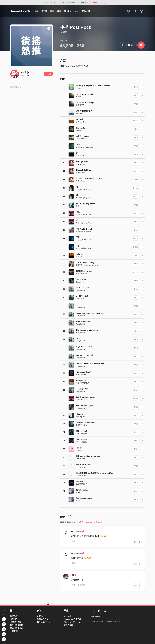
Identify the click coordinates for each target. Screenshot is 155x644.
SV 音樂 (25, 73)
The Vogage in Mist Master (87, 330)
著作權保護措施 (17, 628)
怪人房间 (79, 450)
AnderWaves (80, 164)
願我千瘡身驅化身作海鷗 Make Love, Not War (95, 473)
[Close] (152, 3)
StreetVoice (20, 11)
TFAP (78, 492)
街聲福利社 (42, 616)
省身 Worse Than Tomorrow (88, 456)
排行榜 (44, 11)
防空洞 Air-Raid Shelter (86, 397)
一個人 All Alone (83, 465)
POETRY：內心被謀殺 (85, 422)
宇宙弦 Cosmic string (85, 263)
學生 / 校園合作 (43, 622)
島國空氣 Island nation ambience (87, 265)
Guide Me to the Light (85, 94)
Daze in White (81, 459)
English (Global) (100, 2)
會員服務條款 (16, 622)
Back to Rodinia (83, 288)
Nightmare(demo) (83, 372)
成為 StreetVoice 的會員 (91, 522)
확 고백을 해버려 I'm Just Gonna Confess (93, 86)
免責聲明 (14, 631)
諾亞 (78, 220)
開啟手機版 (95, 617)
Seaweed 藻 (80, 282)
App (76, 11)
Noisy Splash (80, 417)
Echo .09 (80, 254)
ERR (78, 338)
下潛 (78, 237)
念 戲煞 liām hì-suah (84, 271)
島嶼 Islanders (81, 122)
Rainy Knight (80, 290)
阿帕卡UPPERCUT (83, 375)
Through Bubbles (83, 162)
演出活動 (68, 11)
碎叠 (77, 206)
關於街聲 (14, 616)
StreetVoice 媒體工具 (72, 619)
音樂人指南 (86, 11)
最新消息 (14, 619)
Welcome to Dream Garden (89, 178)
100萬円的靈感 (82, 296)
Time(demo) (81, 380)
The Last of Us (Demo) (86, 406)
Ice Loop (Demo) (83, 389)
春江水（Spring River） (86, 204)
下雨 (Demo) (81, 279)
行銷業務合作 (43, 619)
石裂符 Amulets (81, 425)
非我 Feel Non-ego (82, 273)
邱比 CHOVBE (81, 257)
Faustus (79, 130)
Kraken (79, 448)
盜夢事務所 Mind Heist (84, 231)
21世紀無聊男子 (81, 484)
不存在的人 (80, 119)
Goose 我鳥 (80, 299)
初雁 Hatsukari (82, 490)
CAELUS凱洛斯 (81, 434)
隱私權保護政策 (17, 625)
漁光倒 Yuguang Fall (83, 189)
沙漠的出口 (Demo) (84, 229)
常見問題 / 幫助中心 (72, 622)
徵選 (59, 11)
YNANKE (79, 114)
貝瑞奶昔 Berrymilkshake (85, 147)
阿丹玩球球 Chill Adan (84, 240)
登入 (74, 522)
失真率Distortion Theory (84, 215)
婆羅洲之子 (80, 97)
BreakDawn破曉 (81, 139)
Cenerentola (81, 128)
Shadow (79, 414)
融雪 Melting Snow (84, 498)
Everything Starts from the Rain (90, 313)
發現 (36, 11)
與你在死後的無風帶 (84, 111)
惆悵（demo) (81, 431)
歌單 (52, 11)
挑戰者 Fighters (82, 136)
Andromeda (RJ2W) (84, 355)
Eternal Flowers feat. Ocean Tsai (90, 364)
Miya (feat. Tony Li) (84, 347)
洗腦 (78, 212)
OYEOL (79, 88)
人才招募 (68, 616)
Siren (78, 145)
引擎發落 (80, 481)
